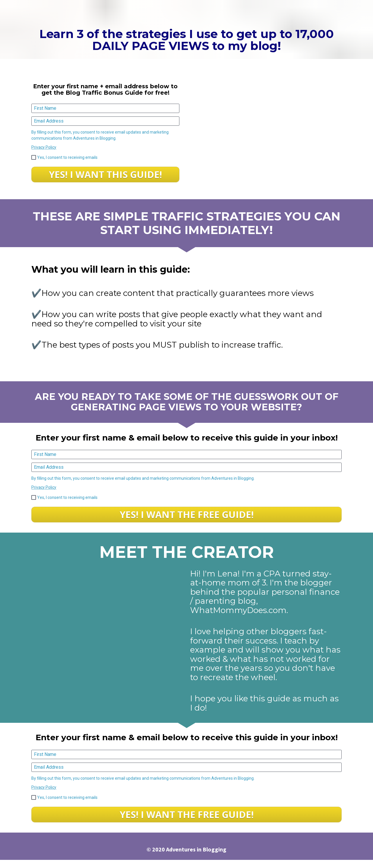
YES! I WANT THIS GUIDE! (105, 174)
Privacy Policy (44, 147)
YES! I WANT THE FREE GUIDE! (187, 514)
